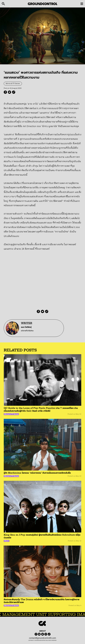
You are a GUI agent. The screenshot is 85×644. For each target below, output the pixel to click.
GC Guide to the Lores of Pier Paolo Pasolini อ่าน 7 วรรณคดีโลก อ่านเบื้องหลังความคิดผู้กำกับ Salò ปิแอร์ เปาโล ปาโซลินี (41, 409)
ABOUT (43, 631)
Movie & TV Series (13, 84)
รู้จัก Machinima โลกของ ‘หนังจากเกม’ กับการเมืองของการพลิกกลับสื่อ (37, 473)
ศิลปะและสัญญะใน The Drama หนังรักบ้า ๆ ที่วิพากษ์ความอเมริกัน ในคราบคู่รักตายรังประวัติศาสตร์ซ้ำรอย (42, 601)
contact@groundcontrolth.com (42, 638)
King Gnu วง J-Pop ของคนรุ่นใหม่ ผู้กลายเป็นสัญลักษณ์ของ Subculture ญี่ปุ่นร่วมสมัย (42, 536)
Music (7, 541)
